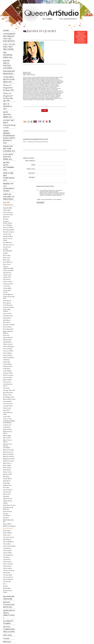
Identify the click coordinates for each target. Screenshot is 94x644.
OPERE (45, 111)
